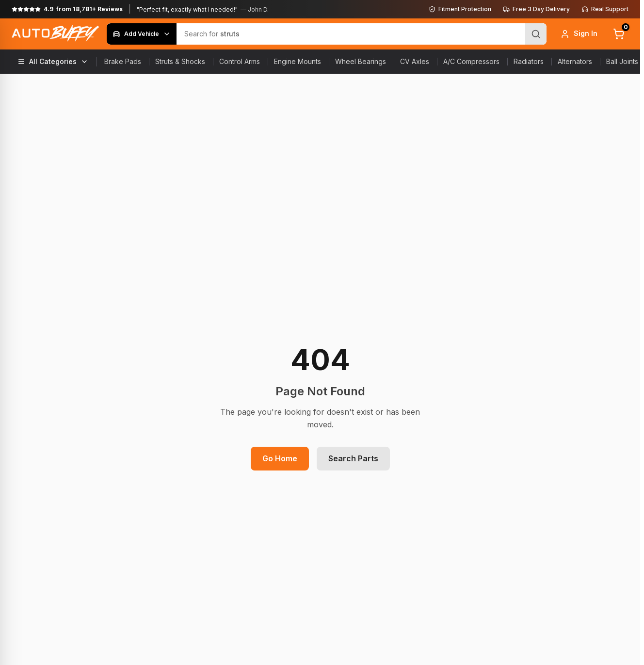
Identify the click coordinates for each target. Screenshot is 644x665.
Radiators (529, 61)
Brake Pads (123, 61)
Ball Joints (622, 61)
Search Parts (353, 458)
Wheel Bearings (361, 61)
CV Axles (415, 61)
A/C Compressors (471, 61)
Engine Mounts (298, 61)
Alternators (575, 61)
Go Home (280, 458)
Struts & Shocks (180, 61)
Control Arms (240, 61)
